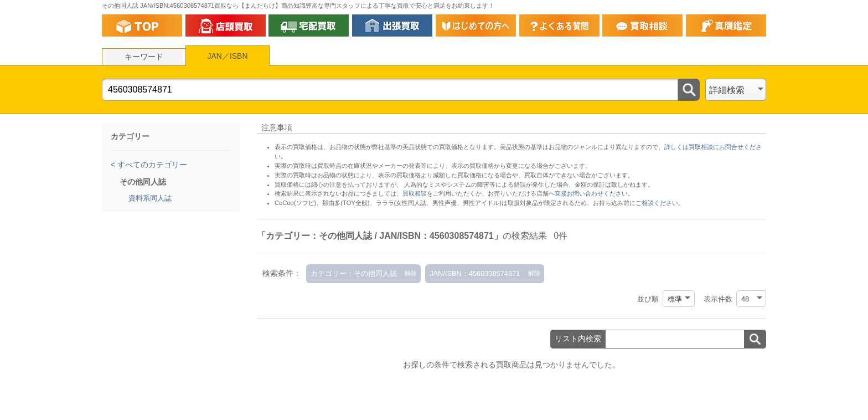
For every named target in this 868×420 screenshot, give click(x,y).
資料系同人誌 (150, 198)
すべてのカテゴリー (151, 165)
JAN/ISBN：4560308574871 (475, 273)
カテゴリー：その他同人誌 (354, 273)
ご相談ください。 (660, 203)
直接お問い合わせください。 (594, 193)
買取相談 (415, 193)
